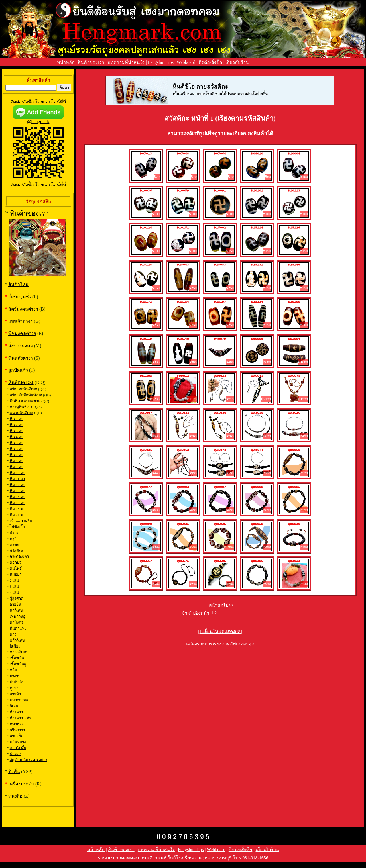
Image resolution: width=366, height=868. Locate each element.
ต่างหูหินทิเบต (21, 407)
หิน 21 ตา (17, 515)
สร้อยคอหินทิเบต (24, 389)
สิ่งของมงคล (21, 346)
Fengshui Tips (161, 62)
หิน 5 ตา (16, 443)
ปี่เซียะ (15, 646)
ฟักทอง (16, 754)
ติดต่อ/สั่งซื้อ (210, 62)
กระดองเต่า (19, 556)
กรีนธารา (17, 730)
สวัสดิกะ (16, 551)
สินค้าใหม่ (18, 284)
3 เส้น (14, 586)
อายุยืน (15, 604)
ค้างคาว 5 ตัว (20, 718)
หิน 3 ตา (16, 431)
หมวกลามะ (19, 700)
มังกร (14, 533)
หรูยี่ (13, 539)
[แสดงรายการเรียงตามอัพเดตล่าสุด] (220, 644)
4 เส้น (14, 592)
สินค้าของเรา (91, 62)
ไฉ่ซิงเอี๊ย (17, 527)
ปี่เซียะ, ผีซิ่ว (20, 297)
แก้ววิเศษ (17, 640)
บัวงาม (15, 676)
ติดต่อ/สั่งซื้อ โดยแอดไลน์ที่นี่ (38, 102)
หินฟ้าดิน (17, 682)
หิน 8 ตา (16, 461)
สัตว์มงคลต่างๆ (23, 309)
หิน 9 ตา (16, 467)
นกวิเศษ (16, 610)
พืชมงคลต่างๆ (22, 333)
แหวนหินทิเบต (22, 413)
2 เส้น (14, 580)
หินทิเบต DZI (21, 382)
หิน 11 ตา (17, 479)
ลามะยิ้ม (17, 736)
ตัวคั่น (14, 772)
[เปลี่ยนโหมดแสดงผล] (220, 631)
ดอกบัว (15, 562)
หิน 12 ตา (17, 485)
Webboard (186, 62)
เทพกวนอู (18, 616)
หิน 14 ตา (17, 497)
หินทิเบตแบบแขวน (25, 401)
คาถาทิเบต (19, 652)
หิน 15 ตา (17, 503)
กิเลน (14, 706)
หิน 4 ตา (16, 437)
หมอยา (16, 574)
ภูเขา (14, 688)
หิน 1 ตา (16, 419)
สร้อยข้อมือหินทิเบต (26, 395)
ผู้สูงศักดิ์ (17, 598)
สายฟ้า (15, 694)
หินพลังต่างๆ (21, 358)
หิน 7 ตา (16, 455)
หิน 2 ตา (16, 425)
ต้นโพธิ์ (16, 568)
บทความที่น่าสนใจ (126, 62)
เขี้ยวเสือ (17, 658)
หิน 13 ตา (17, 491)
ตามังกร (16, 622)
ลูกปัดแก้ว (18, 370)
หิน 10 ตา (17, 473)
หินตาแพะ (18, 628)
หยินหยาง (18, 742)
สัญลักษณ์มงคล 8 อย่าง (29, 760)
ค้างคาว (16, 712)
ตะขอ (14, 545)
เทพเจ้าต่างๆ (21, 321)
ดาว (13, 634)
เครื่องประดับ (21, 784)
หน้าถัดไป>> (221, 605)
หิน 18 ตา (17, 509)
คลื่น (13, 670)
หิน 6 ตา (16, 449)
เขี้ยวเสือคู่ (18, 664)
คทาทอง (17, 724)
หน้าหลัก (66, 62)
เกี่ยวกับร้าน (237, 62)
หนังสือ (15, 796)
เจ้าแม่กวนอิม (21, 521)
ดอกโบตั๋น (18, 748)
